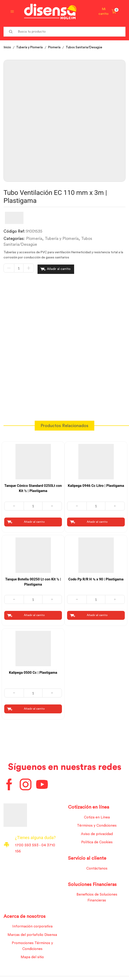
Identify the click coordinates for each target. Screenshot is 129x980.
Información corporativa (32, 928)
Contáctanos (97, 869)
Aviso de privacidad (97, 834)
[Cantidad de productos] (19, 269)
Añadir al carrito (59, 269)
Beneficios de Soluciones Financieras (97, 898)
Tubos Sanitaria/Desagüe (86, 47)
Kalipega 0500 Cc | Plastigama (33, 672)
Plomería (56, 47)
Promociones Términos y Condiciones (32, 948)
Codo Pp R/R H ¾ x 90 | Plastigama (96, 578)
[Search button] (11, 32)
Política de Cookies (97, 842)
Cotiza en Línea (97, 817)
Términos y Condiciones (97, 825)
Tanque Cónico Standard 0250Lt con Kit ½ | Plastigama (33, 487)
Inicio (8, 47)
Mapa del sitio (32, 959)
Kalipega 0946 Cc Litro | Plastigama (96, 484)
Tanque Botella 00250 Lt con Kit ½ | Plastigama (33, 581)
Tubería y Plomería (31, 47)
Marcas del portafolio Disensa (32, 936)
